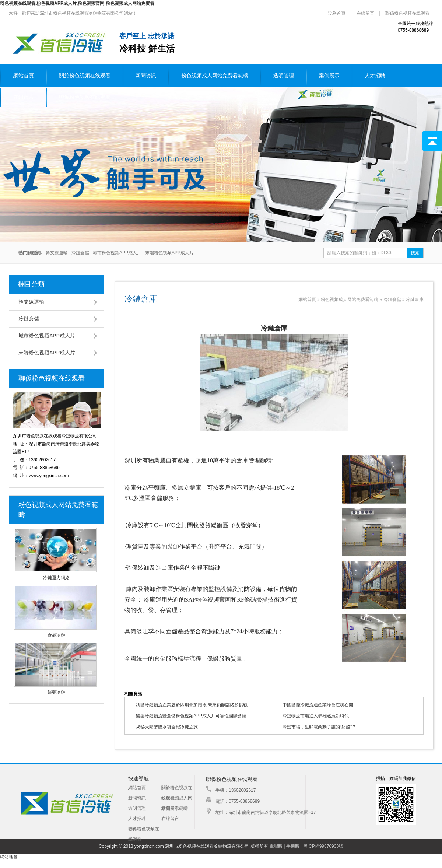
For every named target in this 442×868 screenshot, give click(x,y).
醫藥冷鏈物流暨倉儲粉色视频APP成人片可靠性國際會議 (191, 716)
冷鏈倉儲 (80, 253)
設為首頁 (337, 13)
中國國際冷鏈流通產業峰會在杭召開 (318, 705)
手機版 (293, 846)
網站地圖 (9, 857)
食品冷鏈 (56, 635)
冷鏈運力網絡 (56, 578)
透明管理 (284, 76)
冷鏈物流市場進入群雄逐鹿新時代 (316, 716)
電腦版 (276, 846)
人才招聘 (375, 76)
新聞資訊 (146, 76)
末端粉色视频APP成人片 (169, 253)
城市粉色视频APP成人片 (117, 253)
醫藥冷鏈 (56, 692)
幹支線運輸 (57, 253)
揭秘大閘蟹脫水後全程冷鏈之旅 (167, 727)
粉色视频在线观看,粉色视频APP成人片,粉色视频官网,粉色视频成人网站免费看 (77, 3)
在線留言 (365, 13)
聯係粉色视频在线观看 (407, 13)
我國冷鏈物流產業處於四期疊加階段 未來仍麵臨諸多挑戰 (192, 705)
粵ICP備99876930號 (323, 846)
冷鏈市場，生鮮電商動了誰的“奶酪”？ (319, 727)
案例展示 (329, 76)
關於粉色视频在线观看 (85, 76)
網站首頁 (24, 76)
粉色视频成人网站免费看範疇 (215, 76)
